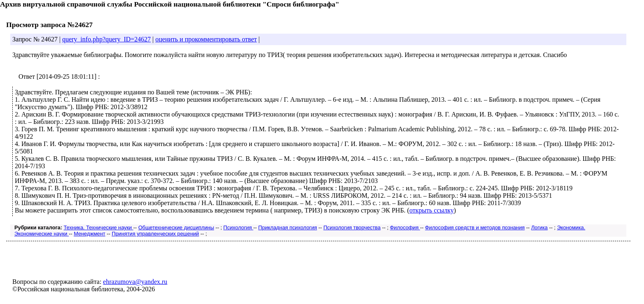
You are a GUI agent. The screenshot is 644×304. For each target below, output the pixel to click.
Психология (238, 227)
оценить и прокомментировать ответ (206, 39)
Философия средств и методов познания (475, 227)
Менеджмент (90, 234)
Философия (405, 227)
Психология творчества (352, 227)
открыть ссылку (432, 210)
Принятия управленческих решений (155, 234)
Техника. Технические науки (99, 227)
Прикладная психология (288, 227)
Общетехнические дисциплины (176, 227)
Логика (539, 227)
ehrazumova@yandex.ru (135, 282)
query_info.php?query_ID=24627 (106, 39)
